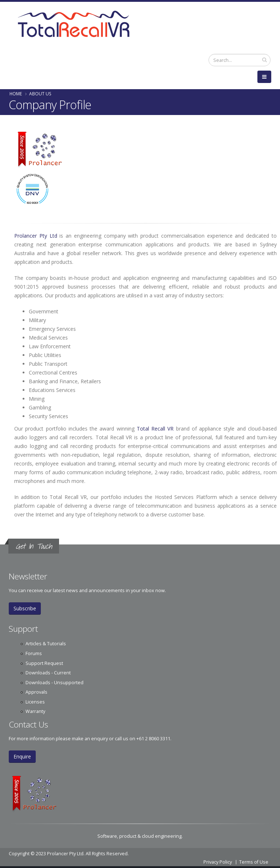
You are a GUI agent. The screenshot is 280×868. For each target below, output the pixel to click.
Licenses (35, 702)
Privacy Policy (218, 862)
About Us (40, 94)
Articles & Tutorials (46, 644)
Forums (34, 653)
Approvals (36, 692)
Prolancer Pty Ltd (37, 236)
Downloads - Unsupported (55, 683)
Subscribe (25, 608)
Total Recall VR (155, 429)
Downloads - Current (48, 673)
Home (16, 94)
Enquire (22, 756)
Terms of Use (254, 862)
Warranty (35, 711)
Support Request (44, 663)
